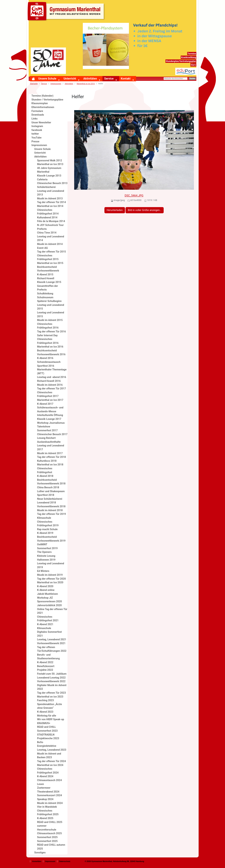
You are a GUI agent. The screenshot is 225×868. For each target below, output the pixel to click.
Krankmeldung (189, 57)
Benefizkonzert (46, 666)
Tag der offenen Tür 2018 (52, 457)
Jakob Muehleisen (47, 594)
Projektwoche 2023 (48, 738)
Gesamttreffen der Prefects (47, 288)
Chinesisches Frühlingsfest (45, 470)
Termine (192, 54)
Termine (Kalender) (42, 96)
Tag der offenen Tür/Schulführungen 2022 (52, 649)
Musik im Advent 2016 (50, 385)
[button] (60, 80)
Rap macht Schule (47, 529)
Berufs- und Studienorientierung (48, 657)
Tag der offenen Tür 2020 (52, 579)
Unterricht (70, 79)
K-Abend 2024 (45, 776)
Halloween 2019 (46, 560)
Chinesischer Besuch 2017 (52, 434)
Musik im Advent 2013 (50, 199)
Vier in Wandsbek (47, 807)
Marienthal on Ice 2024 (50, 765)
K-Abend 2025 (45, 818)
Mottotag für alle (47, 716)
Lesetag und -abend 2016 (52, 377)
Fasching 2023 (45, 700)
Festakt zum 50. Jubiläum (52, 674)
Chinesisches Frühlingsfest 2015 (48, 258)
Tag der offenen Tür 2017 (52, 389)
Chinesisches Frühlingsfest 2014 (48, 212)
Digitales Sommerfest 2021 (49, 634)
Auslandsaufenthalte (49, 442)
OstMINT (42, 545)
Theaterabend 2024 (48, 792)
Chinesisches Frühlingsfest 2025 (48, 813)
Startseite (34, 84)
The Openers (44, 552)
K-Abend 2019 (45, 533)
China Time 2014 (47, 233)
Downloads (38, 115)
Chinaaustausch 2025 (49, 833)
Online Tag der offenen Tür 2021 (52, 611)
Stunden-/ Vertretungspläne (47, 100)
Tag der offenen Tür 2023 (52, 693)
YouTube (36, 138)
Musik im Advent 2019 (50, 575)
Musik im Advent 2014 (50, 244)
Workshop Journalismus (51, 423)
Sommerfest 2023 (47, 731)
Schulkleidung (45, 294)
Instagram (37, 126)
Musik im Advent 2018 (50, 510)
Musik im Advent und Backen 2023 (49, 756)
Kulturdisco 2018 (47, 461)
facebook (37, 130)
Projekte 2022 (45, 670)
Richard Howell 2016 (49, 381)
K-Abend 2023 (45, 712)
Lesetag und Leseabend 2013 (51, 193)
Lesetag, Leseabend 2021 (52, 640)
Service (109, 79)
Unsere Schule (47, 79)
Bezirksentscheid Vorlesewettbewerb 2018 (51, 482)
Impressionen (56, 84)
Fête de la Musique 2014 (51, 221)
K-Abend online (46, 590)
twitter (35, 134)
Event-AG (42, 248)
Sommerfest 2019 (47, 548)
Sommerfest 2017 (47, 430)
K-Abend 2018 (45, 476)
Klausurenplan (40, 103)
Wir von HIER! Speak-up (51, 719)
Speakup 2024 (45, 799)
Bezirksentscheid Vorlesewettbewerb (48, 269)
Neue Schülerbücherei (50, 499)
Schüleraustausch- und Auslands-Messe (50, 410)
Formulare (37, 111)
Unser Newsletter (41, 123)
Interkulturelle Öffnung (50, 415)
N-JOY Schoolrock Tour (50, 225)
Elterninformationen (43, 107)
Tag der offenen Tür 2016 (52, 332)
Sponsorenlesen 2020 (49, 602)
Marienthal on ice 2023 (50, 697)
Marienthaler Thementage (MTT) (52, 372)
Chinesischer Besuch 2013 (52, 183)
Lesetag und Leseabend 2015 (51, 307)
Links (35, 119)
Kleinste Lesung (46, 556)
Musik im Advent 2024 (50, 803)
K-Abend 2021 (45, 624)
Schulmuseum (45, 297)
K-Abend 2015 (45, 275)
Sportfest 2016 (46, 366)
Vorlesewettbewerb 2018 (51, 506)
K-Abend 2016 (45, 358)
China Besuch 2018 (48, 487)
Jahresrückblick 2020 (49, 605)
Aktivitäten (90, 79)
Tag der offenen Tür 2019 (52, 514)
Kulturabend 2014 (47, 218)
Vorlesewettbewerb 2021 (51, 643)
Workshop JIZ (45, 598)
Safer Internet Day (47, 335)
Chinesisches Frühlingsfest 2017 (48, 394)
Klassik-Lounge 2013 (49, 176)
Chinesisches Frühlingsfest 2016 (48, 326)
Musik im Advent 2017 (50, 453)
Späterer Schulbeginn (49, 301)
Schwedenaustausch (49, 362)
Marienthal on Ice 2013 (50, 164)
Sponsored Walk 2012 (49, 161)
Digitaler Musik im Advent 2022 (52, 687)
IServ (193, 65)
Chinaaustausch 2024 (49, 780)
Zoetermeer (44, 788)
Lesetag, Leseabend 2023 (52, 750)
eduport (192, 70)
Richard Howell (46, 278)
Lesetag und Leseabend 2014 (51, 239)
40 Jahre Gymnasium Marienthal (49, 170)
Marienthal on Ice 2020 (50, 583)
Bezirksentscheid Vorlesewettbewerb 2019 (51, 539)
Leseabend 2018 (46, 503)
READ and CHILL (46, 727)
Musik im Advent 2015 (50, 320)
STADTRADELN (46, 735)
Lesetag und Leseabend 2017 (51, 448)
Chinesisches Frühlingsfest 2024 (48, 771)
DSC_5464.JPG (134, 196)
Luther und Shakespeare (51, 491)
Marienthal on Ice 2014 (50, 206)
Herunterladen (115, 210)
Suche (192, 79)
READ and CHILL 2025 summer (50, 824)
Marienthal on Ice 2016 (86, 84)
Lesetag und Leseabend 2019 (51, 565)
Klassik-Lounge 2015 (49, 282)
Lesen (41, 784)
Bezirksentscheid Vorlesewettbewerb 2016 (51, 353)
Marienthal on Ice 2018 (50, 465)
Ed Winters (43, 571)
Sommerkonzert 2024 (49, 795)
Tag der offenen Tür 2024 (52, 761)
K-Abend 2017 (45, 404)
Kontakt (126, 79)
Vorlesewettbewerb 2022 (51, 681)
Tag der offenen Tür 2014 (52, 202)
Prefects (42, 229)
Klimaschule (44, 518)
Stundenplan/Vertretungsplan (181, 61)
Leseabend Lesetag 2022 (51, 678)
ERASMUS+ (44, 723)
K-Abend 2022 (45, 662)
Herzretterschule (47, 830)
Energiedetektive (47, 746)
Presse (35, 142)
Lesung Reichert (46, 438)
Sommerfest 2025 (47, 837)
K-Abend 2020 (45, 586)
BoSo (40, 742)
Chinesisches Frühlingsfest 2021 (48, 619)
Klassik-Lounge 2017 (49, 419)
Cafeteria (42, 180)
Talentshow (44, 427)
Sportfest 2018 (46, 495)
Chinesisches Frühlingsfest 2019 (48, 524)
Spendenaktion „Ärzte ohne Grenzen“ (49, 706)
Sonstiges (40, 853)
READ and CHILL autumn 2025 (51, 847)
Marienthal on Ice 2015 (50, 263)
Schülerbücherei (46, 187)
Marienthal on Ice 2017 (50, 400)
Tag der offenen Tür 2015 (52, 252)
